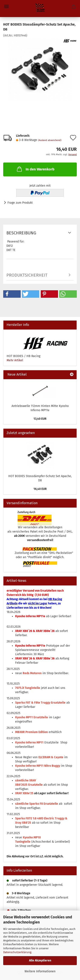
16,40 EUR (40, 489)
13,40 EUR (40, 419)
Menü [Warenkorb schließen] (6, 6)
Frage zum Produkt (20, 203)
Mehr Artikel (15, 360)
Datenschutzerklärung (17, 952)
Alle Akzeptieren (40, 960)
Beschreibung (21, 233)
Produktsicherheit (27, 275)
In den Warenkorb (35, 169)
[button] (12, 294)
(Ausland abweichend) (50, 140)
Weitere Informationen (40, 971)
